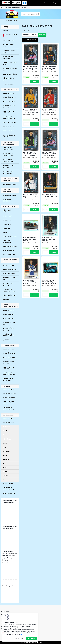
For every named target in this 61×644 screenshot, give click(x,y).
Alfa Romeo (6, 427)
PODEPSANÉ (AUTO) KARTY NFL (9, 329)
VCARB (5, 471)
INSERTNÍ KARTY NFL (8, 318)
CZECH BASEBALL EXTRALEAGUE (8, 380)
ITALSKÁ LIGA (7, 224)
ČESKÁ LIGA (6, 228)
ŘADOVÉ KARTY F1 (8, 419)
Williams (5, 476)
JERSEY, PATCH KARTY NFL (9, 323)
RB (3, 463)
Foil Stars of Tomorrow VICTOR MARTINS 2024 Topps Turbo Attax (30, 68)
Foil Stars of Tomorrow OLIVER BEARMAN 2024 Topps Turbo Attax (49, 111)
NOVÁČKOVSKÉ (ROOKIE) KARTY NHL (9, 118)
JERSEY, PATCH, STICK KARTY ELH (9, 166)
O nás (5, 8)
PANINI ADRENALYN (8, 250)
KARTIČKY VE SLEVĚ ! (10, 36)
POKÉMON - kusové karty (8, 46)
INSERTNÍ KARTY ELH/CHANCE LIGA (8, 161)
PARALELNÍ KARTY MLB (9, 353)
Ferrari (5, 443)
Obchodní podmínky (14, 8)
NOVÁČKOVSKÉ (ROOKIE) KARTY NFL (9, 335)
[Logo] (12, 14)
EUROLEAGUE (6, 299)
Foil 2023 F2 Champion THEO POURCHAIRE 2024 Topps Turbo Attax (50, 196)
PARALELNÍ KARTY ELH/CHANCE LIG (8, 155)
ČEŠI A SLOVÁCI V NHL (9, 123)
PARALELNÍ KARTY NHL (9, 97)
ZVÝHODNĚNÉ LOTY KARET (8, 79)
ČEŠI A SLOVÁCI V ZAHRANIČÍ (8, 211)
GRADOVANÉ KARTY (8, 41)
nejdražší (34, 35)
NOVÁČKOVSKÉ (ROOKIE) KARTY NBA (9, 290)
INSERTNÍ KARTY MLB (9, 357)
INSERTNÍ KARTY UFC (9, 398)
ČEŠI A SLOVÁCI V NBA (9, 295)
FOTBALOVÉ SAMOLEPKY (10, 246)
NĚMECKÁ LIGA (7, 232)
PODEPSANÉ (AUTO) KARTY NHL (9, 112)
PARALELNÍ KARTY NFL (9, 314)
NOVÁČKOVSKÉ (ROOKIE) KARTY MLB (9, 374)
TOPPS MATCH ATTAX (9, 254)
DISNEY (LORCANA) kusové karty (8, 57)
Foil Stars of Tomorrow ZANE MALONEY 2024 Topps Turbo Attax (30, 154)
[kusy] (26, 81)
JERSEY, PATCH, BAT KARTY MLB (8, 362)
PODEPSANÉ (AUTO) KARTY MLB (9, 368)
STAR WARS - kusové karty (9, 52)
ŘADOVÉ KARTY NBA (9, 265)
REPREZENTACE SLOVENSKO (7, 200)
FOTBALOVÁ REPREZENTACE (7, 241)
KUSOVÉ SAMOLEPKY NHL (10, 131)
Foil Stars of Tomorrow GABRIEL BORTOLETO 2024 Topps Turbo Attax (31, 111)
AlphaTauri (6, 431)
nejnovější (42, 35)
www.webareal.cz (37, 642)
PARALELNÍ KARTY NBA (9, 269)
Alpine (5, 435)
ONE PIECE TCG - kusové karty (10, 63)
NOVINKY (5, 31)
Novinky (24, 8)
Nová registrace (55, 3)
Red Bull (5, 467)
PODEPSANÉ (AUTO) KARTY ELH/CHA (9, 172)
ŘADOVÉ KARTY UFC (8, 390)
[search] (38, 15)
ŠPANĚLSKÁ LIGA (8, 220)
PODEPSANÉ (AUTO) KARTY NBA (9, 284)
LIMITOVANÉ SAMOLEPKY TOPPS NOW (10, 136)
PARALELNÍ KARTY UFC (9, 394)
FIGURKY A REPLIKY (8, 84)
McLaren (5, 455)
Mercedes (6, 459)
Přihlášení (46, 3)
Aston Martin (7, 439)
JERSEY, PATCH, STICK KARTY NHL (9, 106)
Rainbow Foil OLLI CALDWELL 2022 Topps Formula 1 (30, 282)
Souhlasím (31, 638)
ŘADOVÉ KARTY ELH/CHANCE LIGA (8, 149)
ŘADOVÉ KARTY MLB (8, 349)
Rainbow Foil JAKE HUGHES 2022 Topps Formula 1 (49, 239)
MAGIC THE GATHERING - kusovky (10, 69)
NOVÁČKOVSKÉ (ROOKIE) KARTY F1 (8, 489)
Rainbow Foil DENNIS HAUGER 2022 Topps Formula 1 (30, 239)
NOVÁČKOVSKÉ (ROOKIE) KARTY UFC (9, 409)
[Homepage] (2, 8)
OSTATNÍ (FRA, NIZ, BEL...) (10, 236)
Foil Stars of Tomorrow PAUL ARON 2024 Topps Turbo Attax (30, 196)
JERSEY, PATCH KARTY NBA (9, 278)
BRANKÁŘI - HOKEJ (8, 127)
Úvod (4, 20)
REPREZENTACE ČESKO (9, 195)
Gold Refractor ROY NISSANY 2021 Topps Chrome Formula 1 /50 (49, 282)
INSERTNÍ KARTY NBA (9, 273)
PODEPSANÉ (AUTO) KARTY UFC (9, 403)
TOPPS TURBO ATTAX (9, 494)
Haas (4, 447)
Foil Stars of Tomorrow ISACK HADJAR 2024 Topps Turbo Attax (49, 68)
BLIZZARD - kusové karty (10, 74)
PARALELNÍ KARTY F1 (12, 20)
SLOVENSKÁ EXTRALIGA (10, 184)
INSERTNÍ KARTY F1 (8, 484)
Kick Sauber (6, 451)
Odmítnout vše (19, 638)
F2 (3, 480)
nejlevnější (26, 35)
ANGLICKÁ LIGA (7, 216)
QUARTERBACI (7, 340)
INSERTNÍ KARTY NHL (9, 101)
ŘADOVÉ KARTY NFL (8, 310)
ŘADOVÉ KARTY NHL (8, 93)
